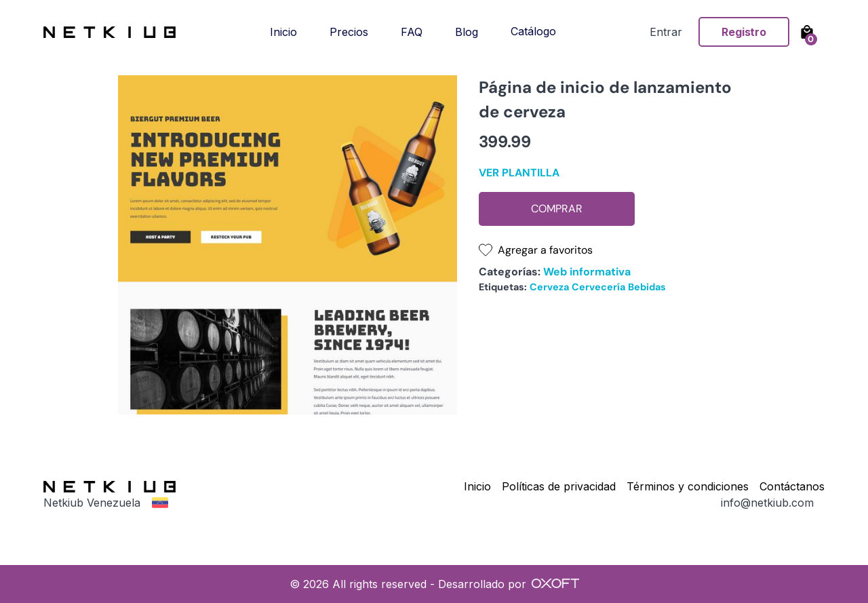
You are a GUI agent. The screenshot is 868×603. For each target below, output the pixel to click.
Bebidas (647, 287)
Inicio (283, 32)
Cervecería (598, 287)
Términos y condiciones (688, 486)
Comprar (557, 209)
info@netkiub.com (767, 503)
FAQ (412, 32)
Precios (349, 32)
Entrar (666, 32)
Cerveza (549, 287)
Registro (744, 32)
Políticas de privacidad (559, 486)
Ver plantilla (519, 173)
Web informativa (587, 272)
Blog (467, 32)
